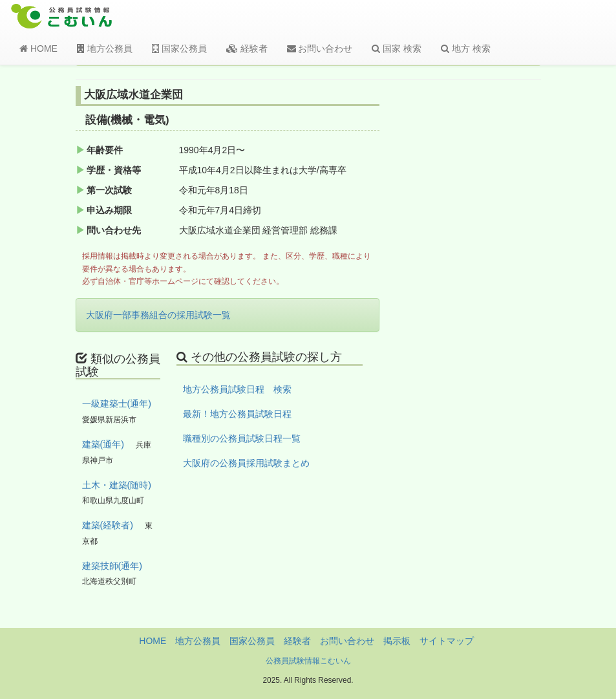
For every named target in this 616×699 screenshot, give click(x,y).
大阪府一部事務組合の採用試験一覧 (158, 315)
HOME (38, 48)
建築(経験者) (108, 525)
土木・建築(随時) (117, 485)
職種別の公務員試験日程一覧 (242, 438)
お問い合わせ (320, 48)
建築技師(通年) (112, 566)
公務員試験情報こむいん (308, 661)
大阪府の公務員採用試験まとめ (246, 463)
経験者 (247, 48)
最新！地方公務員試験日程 (237, 414)
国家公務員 (179, 48)
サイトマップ (447, 641)
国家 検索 (397, 48)
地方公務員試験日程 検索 (237, 389)
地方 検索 (466, 48)
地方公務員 (105, 48)
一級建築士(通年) (117, 403)
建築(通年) (103, 444)
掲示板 (397, 641)
